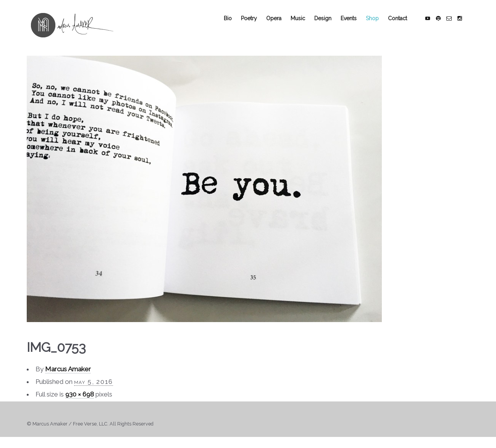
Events (353, 23)
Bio (232, 23)
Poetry (254, 23)
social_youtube (432, 23)
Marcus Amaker (68, 375)
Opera (278, 23)
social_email (454, 23)
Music (302, 23)
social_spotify (443, 23)
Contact (402, 23)
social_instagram (464, 23)
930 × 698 (80, 400)
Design (327, 23)
